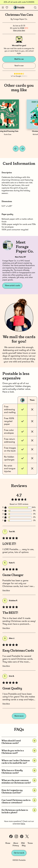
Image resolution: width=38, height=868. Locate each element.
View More (6, 591)
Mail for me (19, 59)
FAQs (23, 824)
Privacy (16, 846)
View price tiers (19, 31)
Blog (24, 846)
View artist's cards (12, 286)
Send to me (19, 66)
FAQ (23, 843)
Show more (19, 716)
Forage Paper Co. (20, 19)
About (16, 843)
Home (8, 843)
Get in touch (19, 853)
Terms (30, 843)
